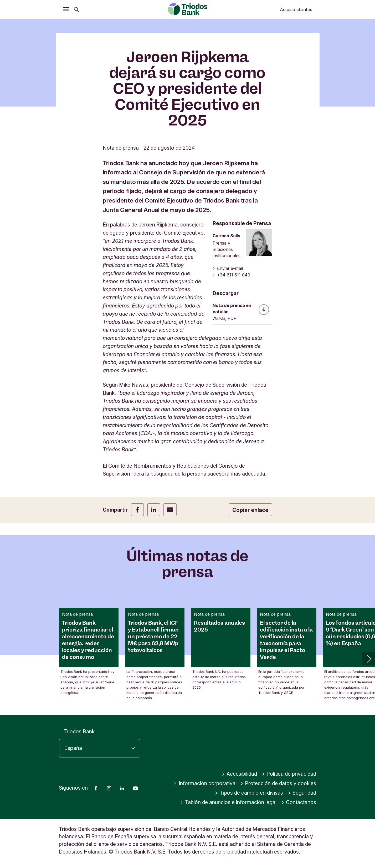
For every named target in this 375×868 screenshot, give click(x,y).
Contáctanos (299, 802)
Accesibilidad (239, 774)
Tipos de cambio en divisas (249, 793)
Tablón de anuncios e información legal (228, 802)
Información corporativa (205, 783)
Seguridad (302, 793)
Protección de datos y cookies (278, 783)
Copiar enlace (250, 510)
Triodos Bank (79, 731)
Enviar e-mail (228, 268)
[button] (368, 659)
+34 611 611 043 (231, 275)
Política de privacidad (289, 774)
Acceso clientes (296, 9)
